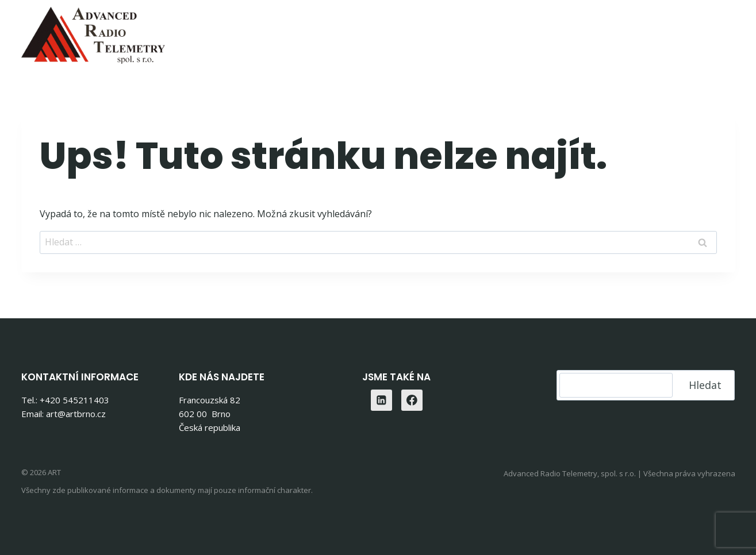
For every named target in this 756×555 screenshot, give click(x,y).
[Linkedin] (722, 32)
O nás (605, 32)
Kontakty (662, 32)
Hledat (705, 385)
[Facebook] (412, 400)
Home (260, 32)
